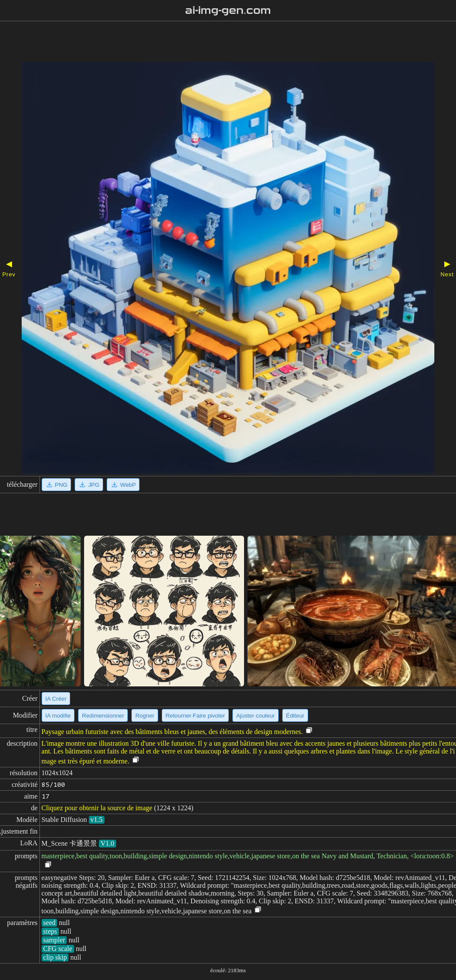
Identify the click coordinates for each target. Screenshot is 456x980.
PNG (57, 485)
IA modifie (58, 716)
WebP (123, 485)
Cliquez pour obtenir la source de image (97, 808)
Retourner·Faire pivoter (195, 716)
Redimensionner (103, 716)
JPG (89, 485)
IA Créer (56, 699)
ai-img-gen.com (228, 10)
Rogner (145, 716)
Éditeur (295, 716)
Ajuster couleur (256, 716)
